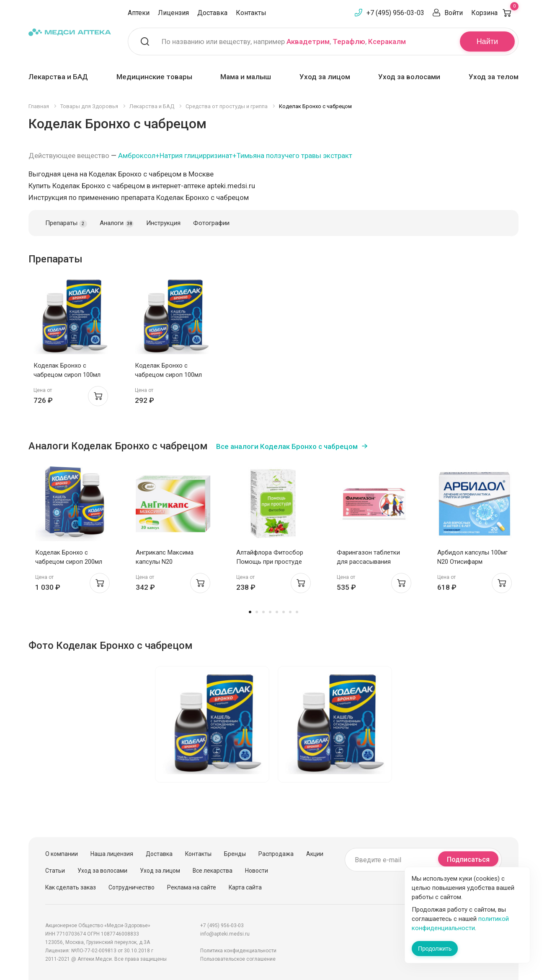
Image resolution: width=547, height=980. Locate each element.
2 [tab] (257, 612)
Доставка (212, 13)
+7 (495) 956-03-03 (395, 13)
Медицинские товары (154, 77)
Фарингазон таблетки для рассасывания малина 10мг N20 (368, 562)
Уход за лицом (325, 77)
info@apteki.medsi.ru (225, 934)
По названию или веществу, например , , (284, 41)
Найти (487, 41)
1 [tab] (250, 612)
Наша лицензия (112, 854)
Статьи (55, 871)
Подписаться (468, 859)
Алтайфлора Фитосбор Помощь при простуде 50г (270, 562)
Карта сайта (245, 887)
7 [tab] (290, 612)
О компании (62, 854)
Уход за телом (494, 77)
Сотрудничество (132, 887)
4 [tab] (270, 612)
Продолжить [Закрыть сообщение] (435, 949)
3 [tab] (263, 612)
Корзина (495, 13)
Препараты (66, 223)
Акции (315, 854)
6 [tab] (284, 612)
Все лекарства (213, 871)
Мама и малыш (246, 77)
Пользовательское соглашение (238, 959)
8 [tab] (297, 612)
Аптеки (139, 13)
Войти (454, 13)
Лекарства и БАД (58, 77)
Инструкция (163, 223)
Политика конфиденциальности (238, 951)
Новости (257, 871)
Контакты (251, 13)
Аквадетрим (308, 41)
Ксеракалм (387, 41)
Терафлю (349, 41)
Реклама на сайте (192, 887)
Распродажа (276, 854)
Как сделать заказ (71, 887)
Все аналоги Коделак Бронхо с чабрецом (287, 446)
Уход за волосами (409, 77)
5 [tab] (277, 612)
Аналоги (117, 223)
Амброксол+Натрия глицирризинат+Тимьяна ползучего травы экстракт (235, 156)
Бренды (235, 854)
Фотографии (211, 223)
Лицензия (173, 13)
